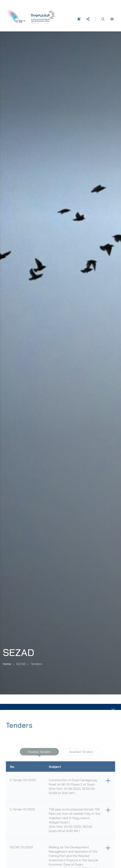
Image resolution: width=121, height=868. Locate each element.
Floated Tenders (39, 754)
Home (7, 664)
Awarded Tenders (81, 754)
